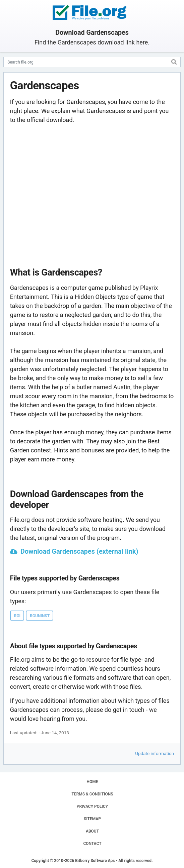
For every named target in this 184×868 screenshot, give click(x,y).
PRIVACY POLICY (92, 806)
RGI (17, 616)
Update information (155, 753)
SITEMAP (92, 819)
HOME (92, 782)
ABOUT (92, 831)
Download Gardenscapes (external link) (79, 551)
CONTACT (92, 844)
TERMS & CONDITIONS (93, 794)
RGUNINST (40, 616)
